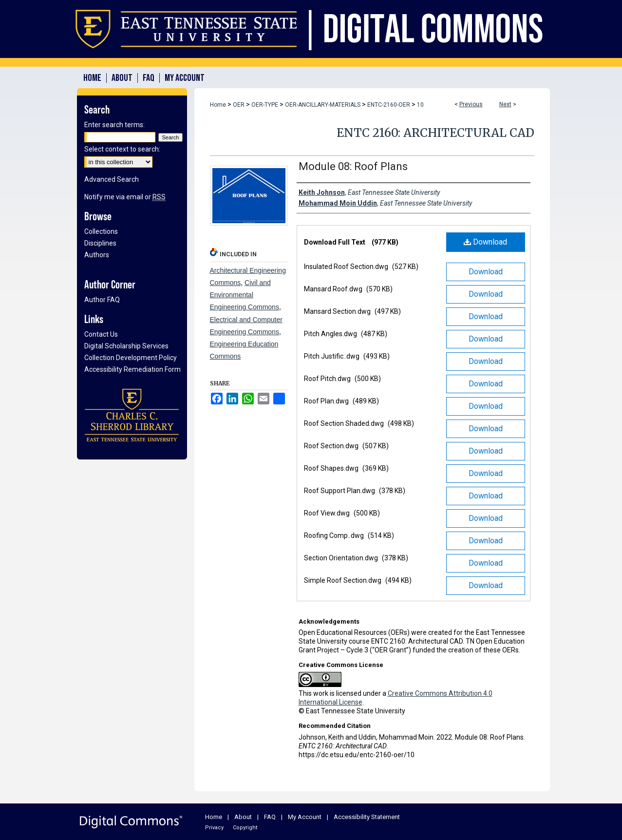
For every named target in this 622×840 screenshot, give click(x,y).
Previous (471, 104)
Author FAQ (102, 300)
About (243, 817)
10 (420, 105)
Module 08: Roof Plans (353, 166)
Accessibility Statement (367, 817)
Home (218, 105)
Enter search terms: (114, 125)
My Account (305, 817)
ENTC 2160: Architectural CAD (435, 133)
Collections (101, 231)
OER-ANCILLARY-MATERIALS (323, 105)
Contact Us (101, 334)
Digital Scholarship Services (126, 346)
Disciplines (100, 243)
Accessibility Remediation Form (132, 369)
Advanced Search (112, 179)
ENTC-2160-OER (389, 105)
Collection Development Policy (131, 358)
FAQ (270, 817)
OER (239, 105)
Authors (97, 255)
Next (505, 104)
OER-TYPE (265, 105)
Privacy (214, 828)
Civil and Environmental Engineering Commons (245, 295)
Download (485, 242)
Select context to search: (122, 149)
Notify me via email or (125, 197)
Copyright (245, 828)
